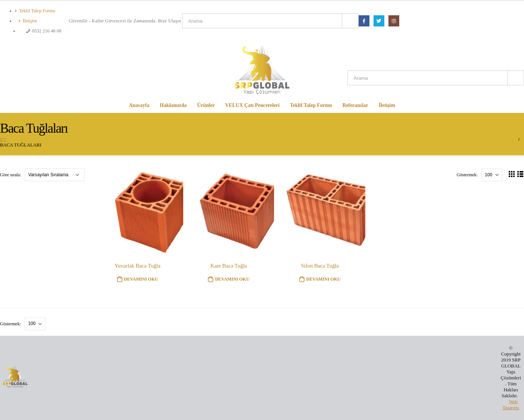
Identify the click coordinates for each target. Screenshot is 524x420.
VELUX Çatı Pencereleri (253, 105)
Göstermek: (468, 175)
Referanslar (355, 105)
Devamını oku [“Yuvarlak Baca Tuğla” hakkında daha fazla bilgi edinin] (141, 279)
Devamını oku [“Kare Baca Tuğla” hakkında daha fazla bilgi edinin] (232, 279)
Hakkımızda (173, 105)
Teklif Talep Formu (35, 11)
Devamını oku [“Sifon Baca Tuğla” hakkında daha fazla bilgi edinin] (323, 279)
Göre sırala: (11, 175)
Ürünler (206, 105)
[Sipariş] (55, 175)
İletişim (28, 21)
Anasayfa (139, 105)
